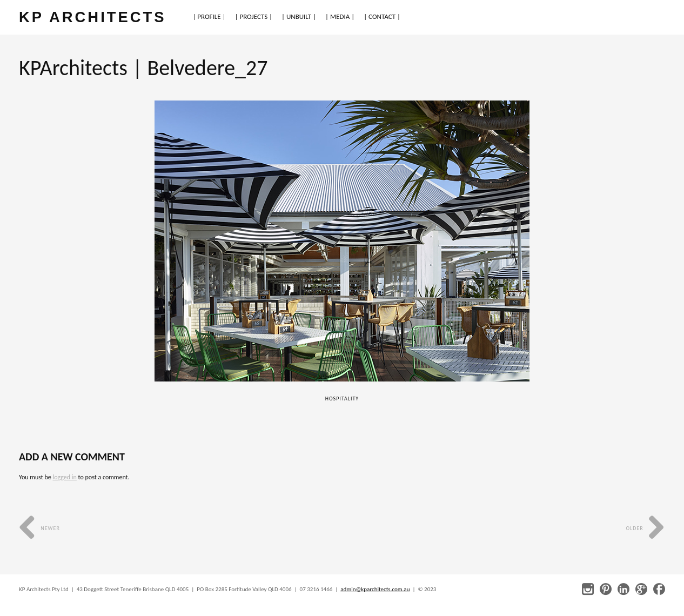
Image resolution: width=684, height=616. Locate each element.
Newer (39, 528)
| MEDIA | (340, 16)
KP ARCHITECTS (92, 17)
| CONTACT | (382, 16)
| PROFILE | (209, 16)
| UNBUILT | (299, 16)
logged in (64, 477)
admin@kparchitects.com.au (375, 589)
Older (645, 528)
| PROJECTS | (254, 16)
